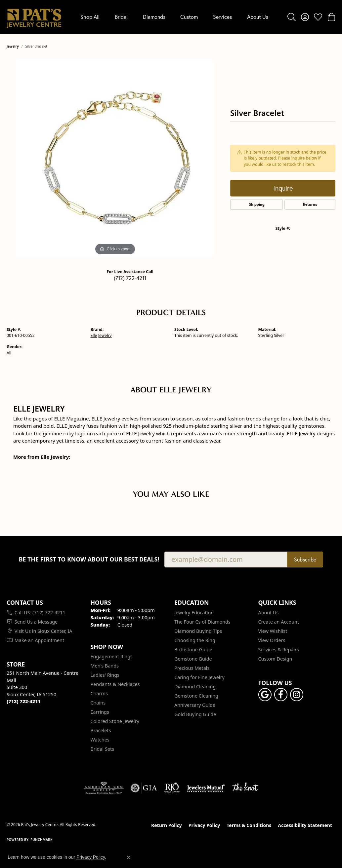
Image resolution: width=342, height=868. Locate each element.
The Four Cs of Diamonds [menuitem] (202, 622)
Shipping (257, 204)
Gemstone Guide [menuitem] (193, 659)
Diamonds (154, 17)
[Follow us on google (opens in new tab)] (265, 695)
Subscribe (305, 560)
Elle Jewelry (101, 335)
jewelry (13, 46)
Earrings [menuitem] (100, 712)
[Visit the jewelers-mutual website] (206, 788)
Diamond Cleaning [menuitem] (195, 687)
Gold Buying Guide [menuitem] (195, 714)
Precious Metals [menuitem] (192, 668)
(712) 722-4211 (130, 278)
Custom (189, 17)
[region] (115, 158)
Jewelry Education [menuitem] (194, 613)
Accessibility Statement (305, 825)
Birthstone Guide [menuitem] (193, 650)
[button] (292, 17)
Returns (310, 204)
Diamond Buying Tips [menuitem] (198, 631)
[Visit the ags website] (104, 788)
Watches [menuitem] (100, 740)
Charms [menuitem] (99, 693)
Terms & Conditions (249, 825)
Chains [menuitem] (98, 703)
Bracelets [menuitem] (101, 730)
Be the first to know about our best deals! (89, 559)
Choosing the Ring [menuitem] (195, 640)
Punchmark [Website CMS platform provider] (42, 840)
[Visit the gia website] (144, 788)
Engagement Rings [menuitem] (112, 656)
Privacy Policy (204, 825)
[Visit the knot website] (245, 788)
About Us (258, 17)
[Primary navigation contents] (174, 17)
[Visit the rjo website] (172, 788)
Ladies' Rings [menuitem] (105, 675)
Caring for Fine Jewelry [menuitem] (199, 677)
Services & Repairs (279, 650)
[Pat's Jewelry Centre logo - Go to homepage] (34, 17)
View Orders (272, 640)
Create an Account (279, 622)
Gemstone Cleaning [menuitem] (196, 696)
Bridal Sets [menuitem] (103, 749)
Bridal (121, 17)
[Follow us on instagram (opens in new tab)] (297, 695)
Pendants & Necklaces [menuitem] (115, 684)
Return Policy (167, 825)
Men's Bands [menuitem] (105, 666)
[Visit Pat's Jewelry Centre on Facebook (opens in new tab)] (281, 695)
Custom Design (275, 659)
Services (222, 17)
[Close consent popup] (129, 857)
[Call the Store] (24, 701)
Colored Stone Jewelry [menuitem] (115, 721)
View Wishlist (273, 631)
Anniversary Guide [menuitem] (195, 705)
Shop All (90, 17)
